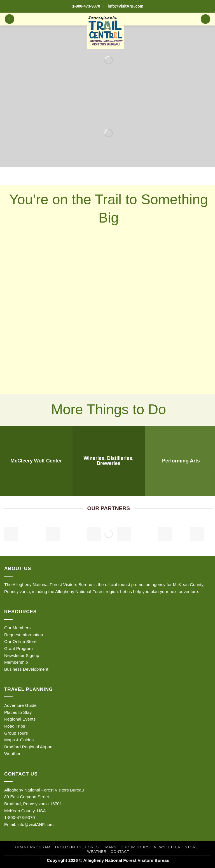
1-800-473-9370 (86, 6)
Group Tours (16, 733)
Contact (120, 852)
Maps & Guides (19, 740)
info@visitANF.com (35, 824)
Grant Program (18, 648)
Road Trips (15, 726)
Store (191, 847)
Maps (111, 847)
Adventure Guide (20, 705)
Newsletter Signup (22, 655)
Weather (12, 754)
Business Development (26, 669)
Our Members (17, 628)
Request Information (24, 635)
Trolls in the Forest (78, 847)
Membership (16, 662)
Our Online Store (20, 641)
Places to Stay (18, 712)
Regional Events (20, 719)
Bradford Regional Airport (28, 747)
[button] (10, 19)
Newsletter (167, 847)
